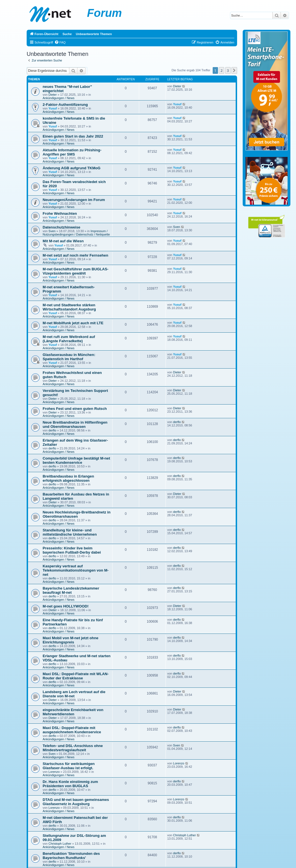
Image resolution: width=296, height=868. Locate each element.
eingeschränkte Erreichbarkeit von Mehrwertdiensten (73, 712)
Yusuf (53, 108)
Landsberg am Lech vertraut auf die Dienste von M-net (74, 694)
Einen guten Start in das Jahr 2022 (73, 136)
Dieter (53, 95)
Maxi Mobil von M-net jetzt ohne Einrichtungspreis (71, 640)
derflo (52, 430)
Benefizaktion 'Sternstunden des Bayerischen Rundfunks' (71, 856)
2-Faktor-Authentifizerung (65, 105)
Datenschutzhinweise (61, 227)
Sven (52, 231)
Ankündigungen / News (58, 98)
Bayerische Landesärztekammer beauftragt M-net (71, 590)
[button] (234, 70)
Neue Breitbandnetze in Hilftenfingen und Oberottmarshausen (75, 424)
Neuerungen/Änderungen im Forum (74, 200)
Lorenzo (54, 772)
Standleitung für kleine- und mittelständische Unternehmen (70, 532)
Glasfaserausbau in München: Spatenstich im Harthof (69, 357)
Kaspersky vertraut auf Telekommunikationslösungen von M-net (76, 570)
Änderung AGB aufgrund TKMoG (72, 168)
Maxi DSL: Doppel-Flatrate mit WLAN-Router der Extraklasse (76, 676)
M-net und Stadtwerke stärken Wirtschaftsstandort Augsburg (69, 307)
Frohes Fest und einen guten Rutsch (75, 409)
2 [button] (222, 70)
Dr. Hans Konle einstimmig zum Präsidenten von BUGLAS (70, 784)
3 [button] (228, 70)
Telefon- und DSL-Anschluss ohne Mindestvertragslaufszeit (73, 748)
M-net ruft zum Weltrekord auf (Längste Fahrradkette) (69, 339)
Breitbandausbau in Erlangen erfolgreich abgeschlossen (68, 478)
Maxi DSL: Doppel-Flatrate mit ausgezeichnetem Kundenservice (72, 730)
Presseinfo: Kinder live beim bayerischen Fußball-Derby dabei (72, 550)
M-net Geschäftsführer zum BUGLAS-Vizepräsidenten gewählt (75, 271)
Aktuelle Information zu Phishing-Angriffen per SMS (72, 152)
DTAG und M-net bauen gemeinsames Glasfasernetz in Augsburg (76, 802)
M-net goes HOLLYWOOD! (66, 606)
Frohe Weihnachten (60, 213)
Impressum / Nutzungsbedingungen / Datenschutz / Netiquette (76, 233)
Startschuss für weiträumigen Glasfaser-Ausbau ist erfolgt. (69, 766)
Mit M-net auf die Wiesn (63, 241)
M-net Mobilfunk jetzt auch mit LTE (73, 323)
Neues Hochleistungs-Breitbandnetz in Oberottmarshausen (77, 514)
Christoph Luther (60, 844)
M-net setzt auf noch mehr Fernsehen (75, 255)
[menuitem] (60, 42)
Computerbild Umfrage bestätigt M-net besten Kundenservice (76, 460)
